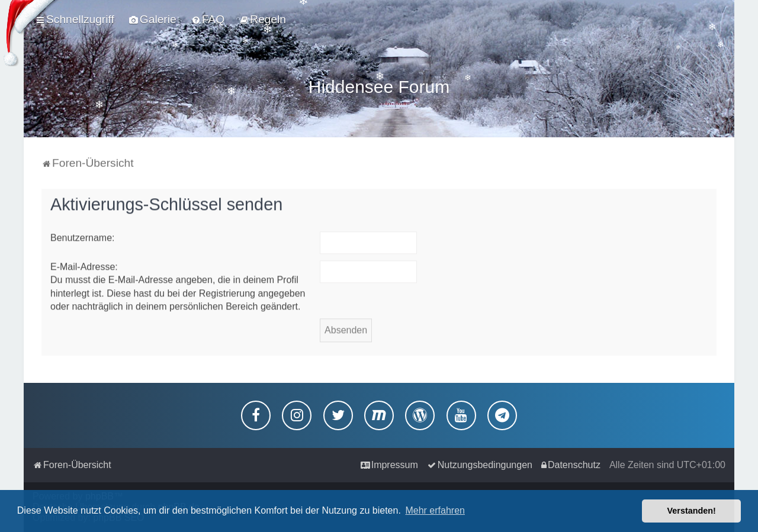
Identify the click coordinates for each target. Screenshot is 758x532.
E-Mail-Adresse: (84, 265)
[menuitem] (153, 20)
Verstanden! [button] (692, 511)
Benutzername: (83, 236)
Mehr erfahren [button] (435, 510)
